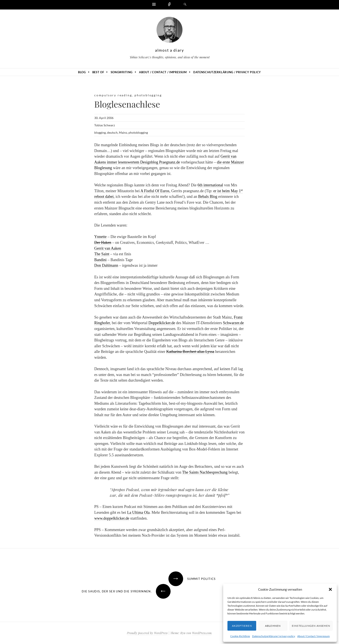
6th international (210, 185)
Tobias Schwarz (105, 125)
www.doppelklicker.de (112, 518)
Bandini (100, 260)
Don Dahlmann (106, 265)
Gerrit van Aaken (108, 248)
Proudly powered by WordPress (147, 633)
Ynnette (100, 237)
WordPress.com (202, 633)
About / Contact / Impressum (313, 636)
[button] (330, 589)
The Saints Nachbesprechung (205, 472)
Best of (98, 72)
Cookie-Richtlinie (240, 636)
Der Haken (103, 243)
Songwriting (122, 72)
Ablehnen (273, 626)
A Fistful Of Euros (155, 191)
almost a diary (169, 50)
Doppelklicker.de (162, 323)
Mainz (123, 132)
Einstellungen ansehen (311, 626)
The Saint (102, 254)
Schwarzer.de (233, 323)
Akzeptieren (242, 626)
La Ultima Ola (138, 512)
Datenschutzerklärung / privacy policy (274, 636)
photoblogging (148, 95)
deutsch (112, 132)
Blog (82, 72)
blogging (100, 132)
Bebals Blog (208, 197)
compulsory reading (113, 95)
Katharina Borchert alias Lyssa (190, 352)
